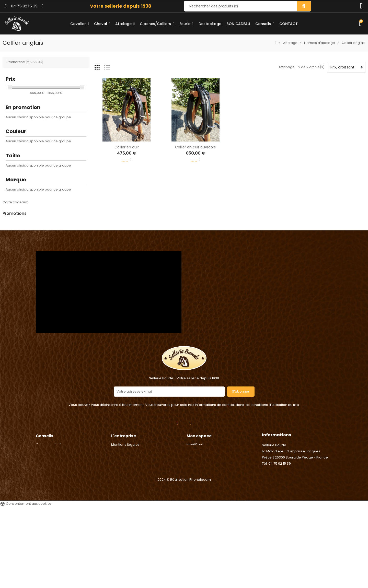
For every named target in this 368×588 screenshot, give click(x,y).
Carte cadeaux (15, 202)
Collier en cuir (127, 147)
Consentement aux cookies (26, 585)
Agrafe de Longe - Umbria (50, 223)
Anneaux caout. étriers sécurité (55, 247)
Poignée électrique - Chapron (53, 271)
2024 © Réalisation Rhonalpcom (184, 561)
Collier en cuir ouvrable (195, 147)
